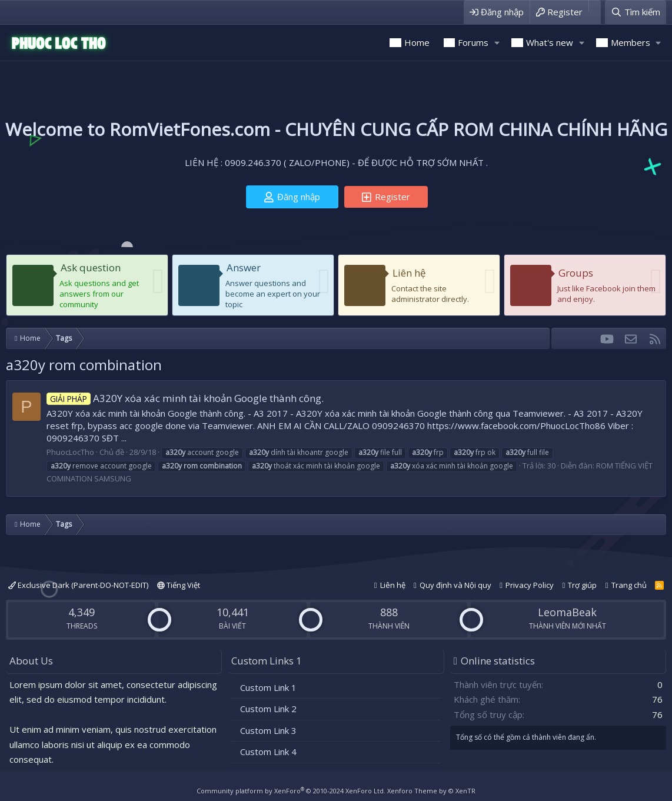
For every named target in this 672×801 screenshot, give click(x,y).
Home (417, 42)
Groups (576, 273)
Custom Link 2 (268, 709)
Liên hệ (409, 273)
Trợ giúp (582, 585)
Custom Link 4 (268, 752)
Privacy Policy (530, 585)
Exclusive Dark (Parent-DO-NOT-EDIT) (78, 585)
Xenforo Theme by (431, 791)
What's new (550, 42)
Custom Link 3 (268, 730)
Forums (473, 42)
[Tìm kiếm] (636, 12)
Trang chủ (629, 585)
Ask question (91, 267)
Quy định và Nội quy (455, 585)
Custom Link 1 (268, 687)
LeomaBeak (567, 612)
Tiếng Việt (179, 585)
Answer (244, 267)
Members (631, 42)
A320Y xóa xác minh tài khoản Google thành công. (185, 398)
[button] (497, 43)
